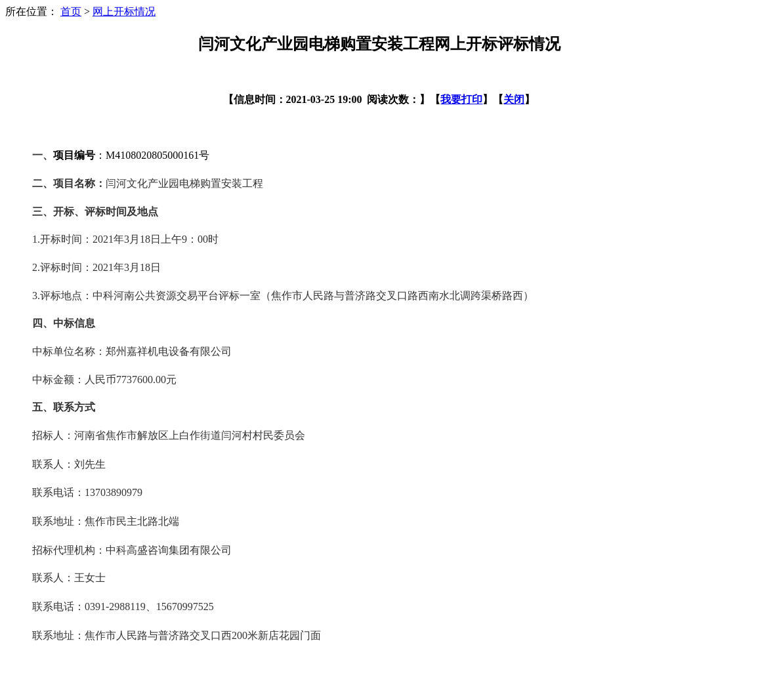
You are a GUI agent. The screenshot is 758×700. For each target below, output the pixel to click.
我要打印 (461, 99)
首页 (71, 11)
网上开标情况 (124, 11)
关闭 (514, 99)
